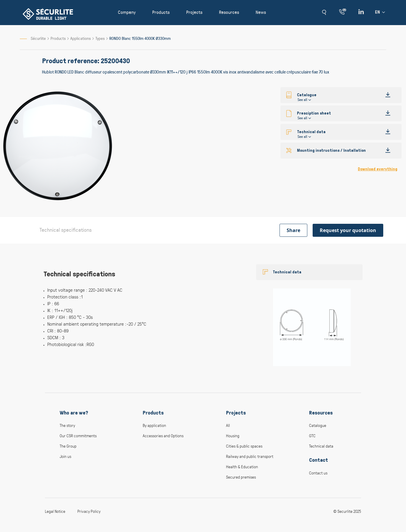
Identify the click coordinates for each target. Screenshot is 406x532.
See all (302, 99)
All (228, 425)
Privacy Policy (89, 511)
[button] (324, 12)
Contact (319, 460)
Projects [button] (194, 12)
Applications (81, 38)
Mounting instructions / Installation (331, 150)
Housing (233, 436)
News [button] (261, 12)
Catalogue (318, 425)
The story (67, 425)
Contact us (318, 473)
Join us (65, 456)
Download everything (378, 169)
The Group (68, 446)
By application (154, 425)
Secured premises (241, 477)
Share (293, 230)
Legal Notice (55, 511)
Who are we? (74, 413)
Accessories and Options (163, 436)
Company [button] (127, 12)
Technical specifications (66, 230)
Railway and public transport (250, 456)
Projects (236, 413)
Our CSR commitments (78, 436)
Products (59, 38)
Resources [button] (229, 12)
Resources (321, 413)
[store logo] (48, 14)
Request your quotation (348, 230)
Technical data (287, 272)
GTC (312, 436)
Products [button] (161, 12)
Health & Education (242, 467)
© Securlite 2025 (347, 511)
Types (100, 38)
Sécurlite (38, 38)
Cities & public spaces (244, 446)
